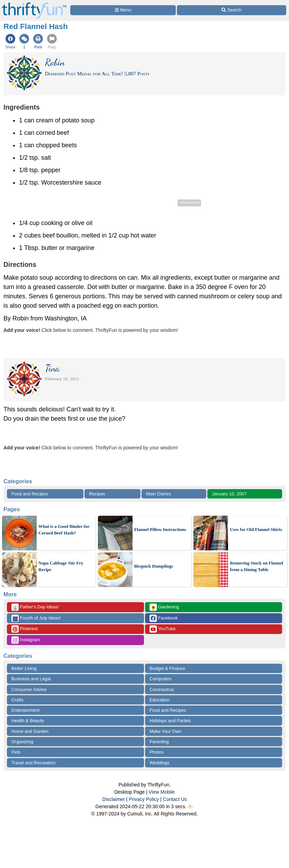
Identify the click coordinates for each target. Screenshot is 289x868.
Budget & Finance (167, 668)
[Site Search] (232, 10)
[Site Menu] (123, 10)
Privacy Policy (144, 799)
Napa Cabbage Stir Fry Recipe (61, 566)
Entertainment (25, 710)
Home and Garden (30, 731)
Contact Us (175, 799)
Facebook (164, 618)
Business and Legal (31, 679)
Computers (161, 679)
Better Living (24, 668)
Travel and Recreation (33, 763)
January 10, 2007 (229, 494)
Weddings (160, 763)
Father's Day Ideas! (35, 607)
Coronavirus (162, 689)
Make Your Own (165, 731)
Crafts (17, 700)
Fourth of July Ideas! (36, 618)
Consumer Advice (29, 689)
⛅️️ (191, 806)
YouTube (162, 629)
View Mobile (162, 792)
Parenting (159, 742)
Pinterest (25, 629)
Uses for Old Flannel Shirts (256, 529)
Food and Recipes (30, 494)
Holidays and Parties (170, 721)
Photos (156, 752)
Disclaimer (113, 799)
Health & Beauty (28, 721)
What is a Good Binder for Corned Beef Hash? (64, 530)
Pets (16, 752)
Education (160, 700)
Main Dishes (159, 494)
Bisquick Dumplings (154, 566)
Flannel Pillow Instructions (160, 529)
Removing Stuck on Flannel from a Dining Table (256, 566)
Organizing (22, 742)
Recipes (97, 494)
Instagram (26, 640)
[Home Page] (34, 4)
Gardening (164, 607)
